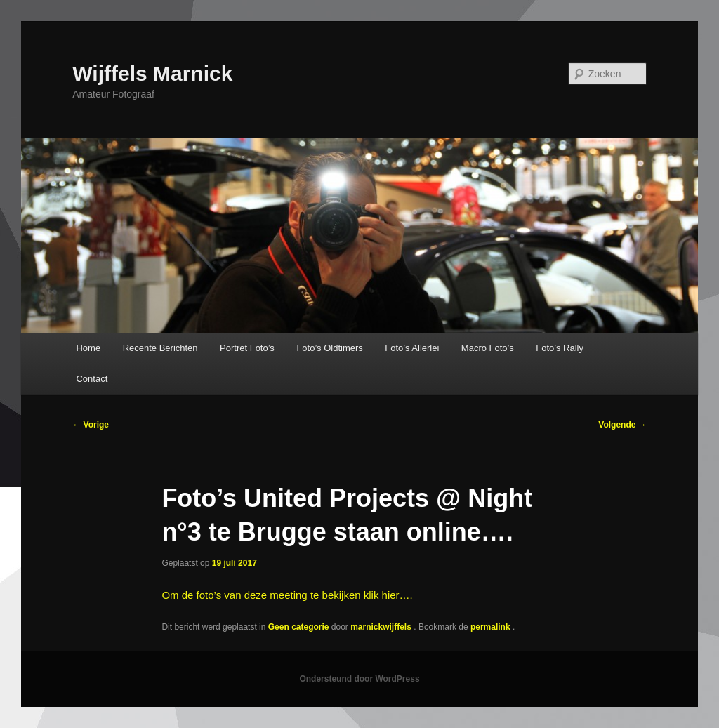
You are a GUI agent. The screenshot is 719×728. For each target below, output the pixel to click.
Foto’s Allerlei (412, 348)
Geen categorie (299, 627)
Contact (92, 379)
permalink (492, 627)
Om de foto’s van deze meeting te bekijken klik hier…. (287, 595)
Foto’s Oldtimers (329, 348)
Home (88, 348)
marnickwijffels (382, 627)
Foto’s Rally (560, 348)
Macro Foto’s (488, 348)
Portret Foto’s (247, 348)
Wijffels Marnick (152, 73)
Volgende (622, 425)
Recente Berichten (160, 348)
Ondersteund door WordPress (359, 679)
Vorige (91, 425)
